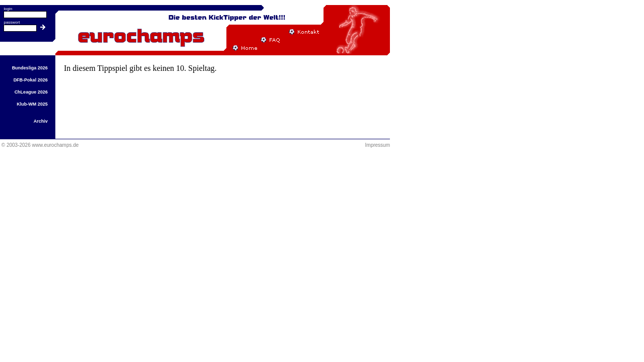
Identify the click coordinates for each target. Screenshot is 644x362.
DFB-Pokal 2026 (31, 80)
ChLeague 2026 (31, 92)
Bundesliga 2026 (30, 68)
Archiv (41, 121)
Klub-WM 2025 (32, 104)
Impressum (378, 145)
